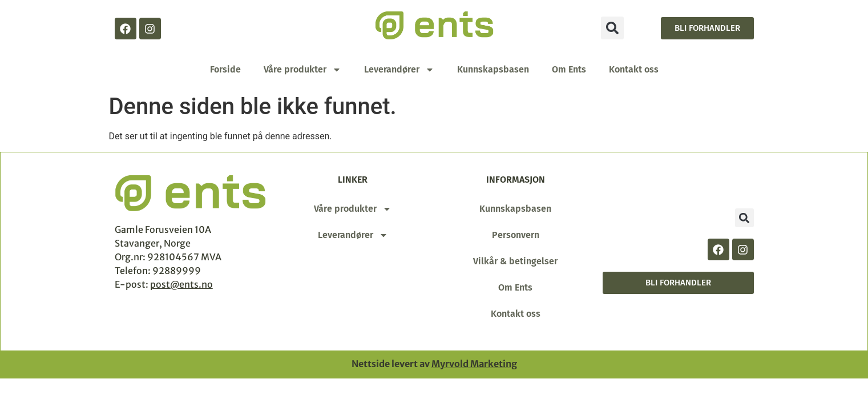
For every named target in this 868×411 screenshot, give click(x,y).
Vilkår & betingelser (515, 261)
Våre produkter (302, 70)
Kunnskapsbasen (493, 69)
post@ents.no (181, 284)
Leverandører (399, 70)
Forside (225, 69)
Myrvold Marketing (474, 364)
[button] (612, 28)
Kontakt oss (634, 69)
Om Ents (569, 69)
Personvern (516, 235)
